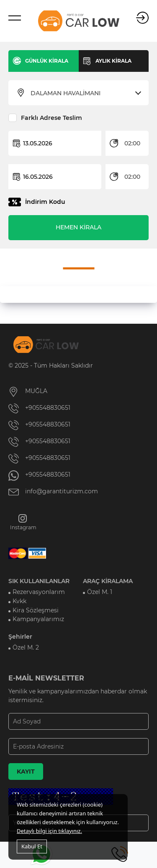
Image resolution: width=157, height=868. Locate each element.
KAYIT (26, 770)
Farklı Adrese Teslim (51, 118)
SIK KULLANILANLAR (39, 581)
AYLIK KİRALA (113, 61)
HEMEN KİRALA (78, 227)
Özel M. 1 (100, 592)
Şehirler (20, 636)
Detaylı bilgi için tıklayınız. (49, 831)
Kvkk (20, 601)
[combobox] (84, 93)
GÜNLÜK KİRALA (47, 61)
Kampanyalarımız (38, 619)
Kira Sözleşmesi (36, 609)
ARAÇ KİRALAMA (108, 581)
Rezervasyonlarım (39, 592)
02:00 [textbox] (132, 143)
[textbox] (84, 93)
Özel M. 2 (26, 647)
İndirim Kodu (45, 202)
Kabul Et (32, 846)
